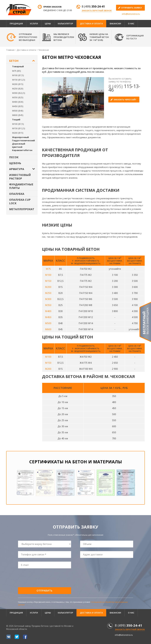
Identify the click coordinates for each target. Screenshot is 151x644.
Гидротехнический (23, 140)
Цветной (17, 147)
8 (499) (93, 6)
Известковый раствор (20, 177)
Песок (14, 157)
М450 (48, 317)
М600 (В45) (18, 115)
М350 (48, 305)
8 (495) (124, 88)
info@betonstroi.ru (131, 14)
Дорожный (19, 144)
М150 (48, 281)
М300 (48, 299)
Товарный (18, 66)
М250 (48, 293)
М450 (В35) (18, 106)
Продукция (16, 24)
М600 (48, 329)
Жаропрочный (20, 137)
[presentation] (41, 578)
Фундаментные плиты (21, 186)
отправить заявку (132, 8)
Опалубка (17, 194)
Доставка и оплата (91, 24)
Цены (48, 24)
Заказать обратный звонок (97, 10)
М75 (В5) (17, 71)
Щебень (15, 163)
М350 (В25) (18, 97)
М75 (48, 269)
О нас (131, 24)
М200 (48, 287)
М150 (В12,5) (19, 80)
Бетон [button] (14, 61)
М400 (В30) (18, 102)
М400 (48, 311)
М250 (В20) (18, 89)
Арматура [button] (17, 169)
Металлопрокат (22, 209)
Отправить (44, 591)
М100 (48, 275)
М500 (48, 323)
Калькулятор (65, 24)
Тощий (16, 119)
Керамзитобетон (22, 150)
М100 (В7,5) (18, 75)
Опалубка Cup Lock (20, 201)
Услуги (34, 24)
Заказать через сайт (125, 100)
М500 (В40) (18, 111)
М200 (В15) (18, 84)
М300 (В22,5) (19, 93)
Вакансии (115, 24)
